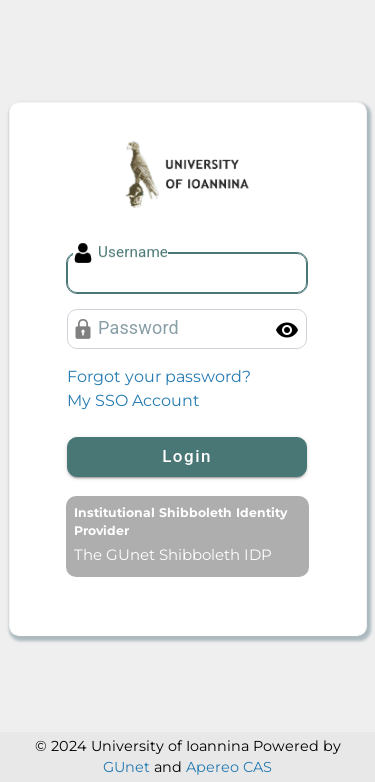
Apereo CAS (229, 767)
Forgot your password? (159, 376)
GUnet (126, 767)
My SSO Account (133, 400)
